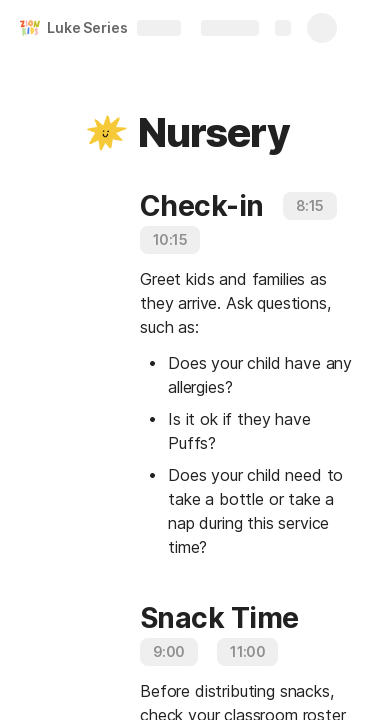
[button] (107, 133)
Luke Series (87, 27)
